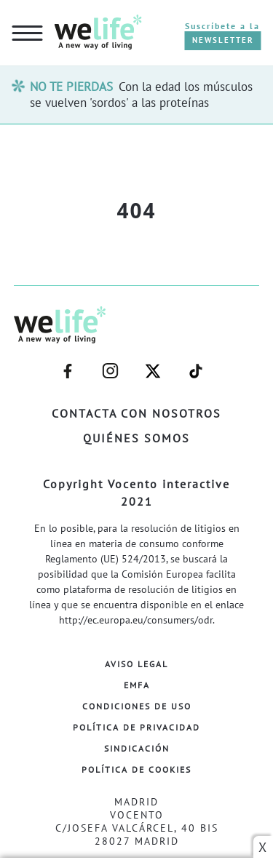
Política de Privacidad (136, 727)
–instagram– (110, 371)
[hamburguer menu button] (28, 35)
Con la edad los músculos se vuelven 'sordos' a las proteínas (141, 95)
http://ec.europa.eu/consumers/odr (136, 620)
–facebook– (68, 371)
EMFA (137, 685)
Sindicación (137, 748)
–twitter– (153, 371)
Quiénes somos (136, 438)
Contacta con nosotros (136, 413)
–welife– (196, 371)
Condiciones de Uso (137, 706)
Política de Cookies (136, 769)
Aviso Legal (136, 664)
